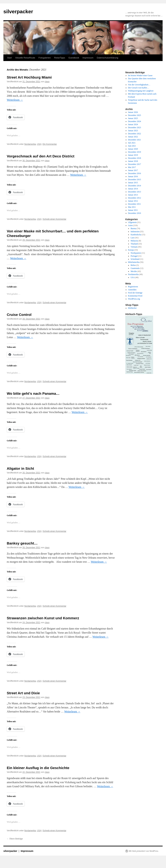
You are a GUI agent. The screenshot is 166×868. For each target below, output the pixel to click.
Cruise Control (19, 315)
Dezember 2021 (134, 140)
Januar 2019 (133, 155)
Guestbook (74, 58)
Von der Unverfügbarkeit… (139, 85)
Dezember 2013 (134, 192)
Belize (133, 265)
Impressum (88, 58)
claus (47, 82)
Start (9, 58)
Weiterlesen (15, 100)
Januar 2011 (133, 210)
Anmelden (132, 290)
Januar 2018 (133, 161)
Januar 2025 (133, 118)
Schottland (135, 259)
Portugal (134, 256)
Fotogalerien (45, 58)
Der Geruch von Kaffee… (139, 88)
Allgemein (132, 222)
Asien (130, 225)
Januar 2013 (133, 195)
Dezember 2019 (134, 152)
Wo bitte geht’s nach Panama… (33, 393)
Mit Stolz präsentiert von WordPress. (144, 851)
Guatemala (135, 268)
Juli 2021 (132, 143)
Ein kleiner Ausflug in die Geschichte (38, 768)
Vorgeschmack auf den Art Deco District (41, 156)
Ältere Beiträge (15, 839)
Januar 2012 (133, 201)
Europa (131, 250)
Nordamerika (30, 144)
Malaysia (134, 241)
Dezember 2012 (134, 198)
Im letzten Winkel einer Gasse (140, 75)
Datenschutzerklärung (107, 58)
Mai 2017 (132, 167)
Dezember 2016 (134, 173)
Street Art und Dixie (23, 693)
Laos (133, 238)
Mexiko (134, 271)
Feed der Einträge (135, 293)
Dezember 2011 (134, 204)
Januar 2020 (133, 149)
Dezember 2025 (134, 115)
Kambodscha (136, 235)
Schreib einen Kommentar (54, 219)
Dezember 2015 (134, 180)
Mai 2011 (132, 207)
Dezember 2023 (134, 127)
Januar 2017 (133, 170)
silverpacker (18, 11)
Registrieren (133, 287)
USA (39, 144)
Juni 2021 (132, 146)
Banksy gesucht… (22, 543)
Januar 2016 (133, 176)
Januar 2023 (133, 131)
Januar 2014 (133, 189)
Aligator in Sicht (20, 468)
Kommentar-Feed (135, 296)
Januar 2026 (133, 112)
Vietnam (134, 247)
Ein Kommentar (50, 144)
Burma (133, 228)
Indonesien (135, 232)
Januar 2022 (133, 137)
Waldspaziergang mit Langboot (141, 91)
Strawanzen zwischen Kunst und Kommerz (43, 618)
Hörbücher (132, 308)
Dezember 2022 (134, 134)
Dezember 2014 (134, 186)
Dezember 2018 (134, 158)
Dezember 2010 (134, 213)
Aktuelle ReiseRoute (25, 58)
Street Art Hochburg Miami (29, 77)
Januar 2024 (133, 124)
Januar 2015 (133, 183)
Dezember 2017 (134, 164)
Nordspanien (136, 253)
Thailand (134, 244)
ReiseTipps (60, 58)
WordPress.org (134, 299)
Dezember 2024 (134, 121)
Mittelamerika (134, 262)
